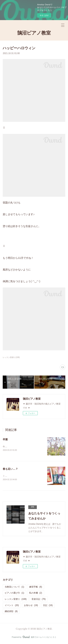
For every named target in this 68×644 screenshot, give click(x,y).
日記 (48, 606)
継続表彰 (11, 612)
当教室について (14, 587)
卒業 (5, 439)
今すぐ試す (44, 15)
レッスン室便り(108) (11, 357)
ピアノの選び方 (14, 593)
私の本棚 (36, 593)
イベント (12, 606)
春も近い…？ (10, 469)
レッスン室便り (16, 600)
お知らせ (31, 606)
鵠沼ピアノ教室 (34, 33)
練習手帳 (36, 587)
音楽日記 (39, 600)
